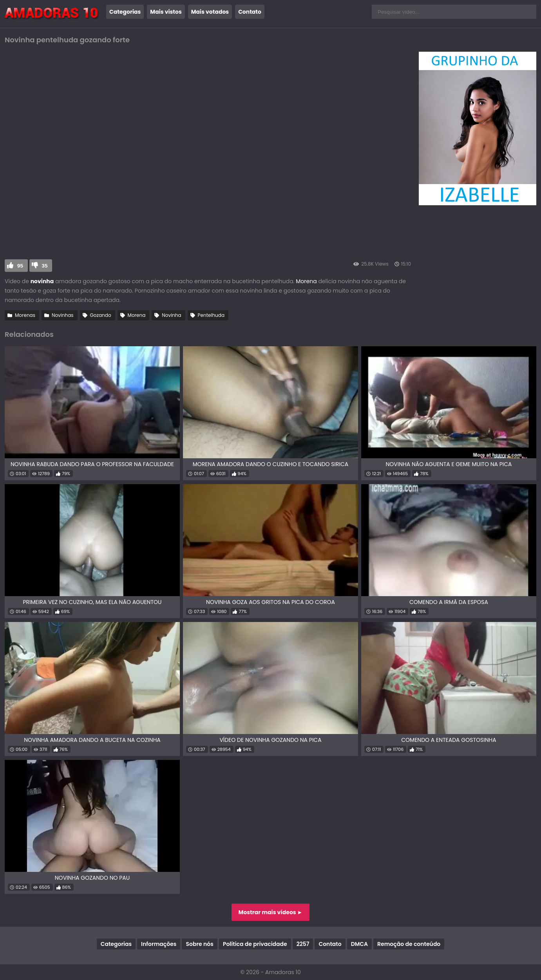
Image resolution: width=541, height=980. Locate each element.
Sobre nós (199, 944)
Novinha (171, 315)
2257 (303, 944)
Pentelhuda (211, 315)
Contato (250, 12)
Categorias (125, 12)
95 (20, 266)
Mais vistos (166, 12)
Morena (306, 281)
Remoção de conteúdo (409, 944)
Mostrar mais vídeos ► (271, 912)
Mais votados (210, 12)
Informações (159, 944)
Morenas (25, 315)
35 (45, 266)
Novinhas (63, 315)
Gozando (101, 315)
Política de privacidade (255, 944)
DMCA (359, 944)
